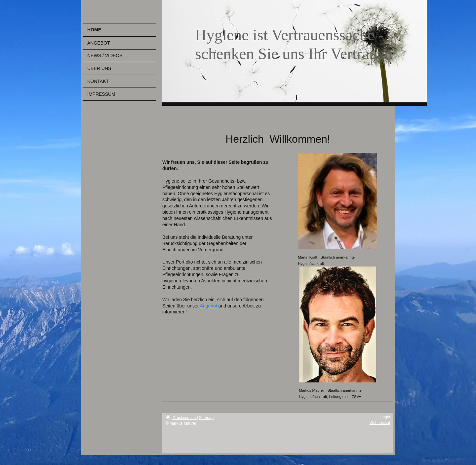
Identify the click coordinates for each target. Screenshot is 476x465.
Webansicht (380, 423)
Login (385, 417)
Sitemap (206, 418)
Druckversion (181, 418)
